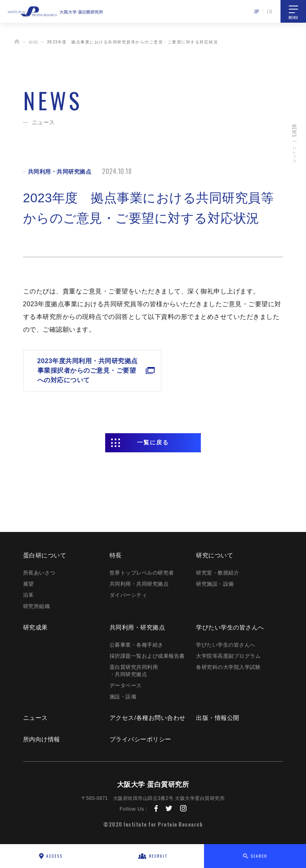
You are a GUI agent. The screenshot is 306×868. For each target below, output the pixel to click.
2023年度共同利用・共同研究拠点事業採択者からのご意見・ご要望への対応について (81, 370)
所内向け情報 (42, 739)
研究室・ (218, 573)
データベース (126, 685)
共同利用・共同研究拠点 (139, 584)
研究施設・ (215, 584)
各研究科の (228, 667)
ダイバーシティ (128, 595)
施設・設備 (123, 697)
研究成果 (35, 627)
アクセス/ (148, 718)
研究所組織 (37, 606)
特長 (116, 555)
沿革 (28, 595)
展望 (28, 584)
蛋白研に (45, 555)
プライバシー (140, 739)
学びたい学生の (230, 627)
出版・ (218, 718)
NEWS (33, 42)
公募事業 (136, 645)
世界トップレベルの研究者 (142, 573)
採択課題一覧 (147, 656)
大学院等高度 (228, 656)
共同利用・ (137, 627)
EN (270, 11)
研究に (215, 555)
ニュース (35, 718)
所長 (39, 573)
